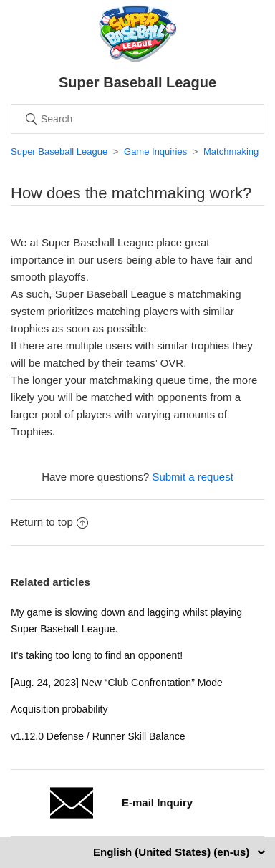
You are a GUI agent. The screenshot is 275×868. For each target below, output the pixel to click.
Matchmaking (231, 151)
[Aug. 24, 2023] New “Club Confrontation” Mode (117, 683)
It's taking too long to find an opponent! (97, 655)
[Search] (137, 119)
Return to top (49, 522)
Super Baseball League (59, 151)
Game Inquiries (155, 151)
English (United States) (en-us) (173, 852)
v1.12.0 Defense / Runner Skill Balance (98, 736)
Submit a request (192, 477)
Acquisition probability (59, 709)
